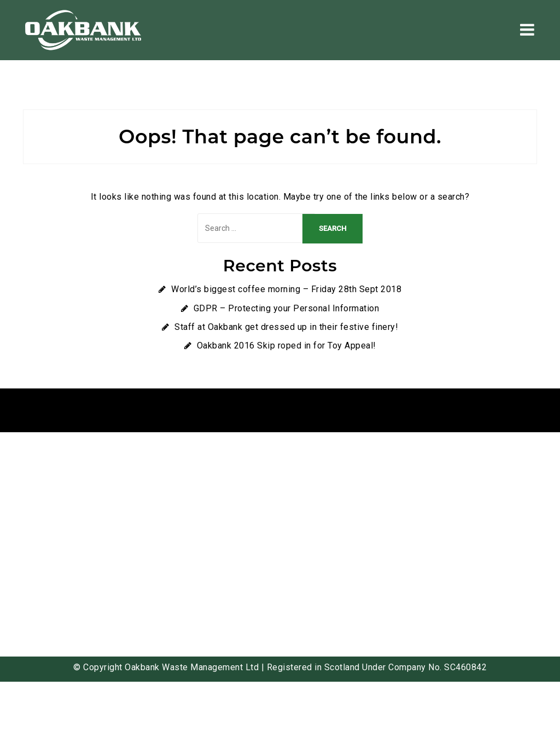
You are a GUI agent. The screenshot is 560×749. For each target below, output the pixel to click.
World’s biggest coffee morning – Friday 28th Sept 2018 (286, 289)
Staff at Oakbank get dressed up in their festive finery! (286, 327)
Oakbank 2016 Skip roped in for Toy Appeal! (287, 346)
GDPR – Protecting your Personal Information (287, 308)
